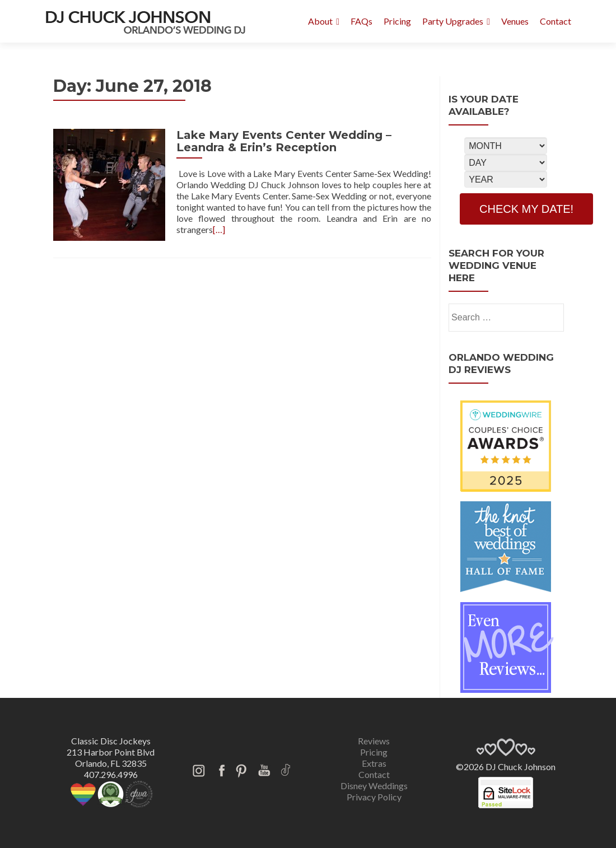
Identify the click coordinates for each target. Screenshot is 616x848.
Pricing (397, 21)
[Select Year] (506, 179)
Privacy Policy (374, 797)
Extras (374, 763)
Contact (556, 21)
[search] (550, 316)
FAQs (361, 21)
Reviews (374, 741)
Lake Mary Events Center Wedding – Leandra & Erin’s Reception (284, 141)
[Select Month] (506, 146)
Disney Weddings (374, 786)
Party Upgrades (453, 21)
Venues (515, 21)
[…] (219, 229)
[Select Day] (506, 162)
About (320, 21)
